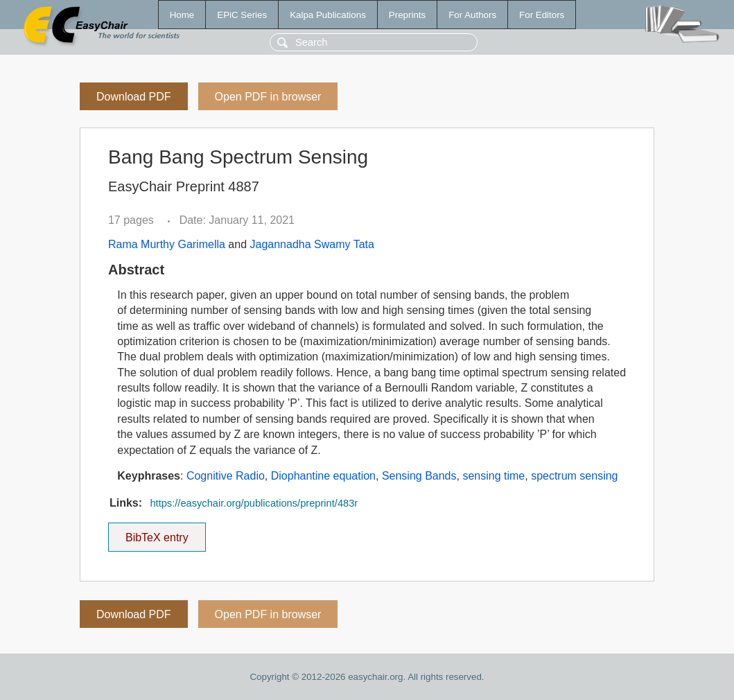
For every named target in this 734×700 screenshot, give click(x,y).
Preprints (407, 15)
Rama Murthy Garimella (167, 244)
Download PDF (134, 97)
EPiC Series (242, 15)
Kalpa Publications (328, 15)
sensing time (493, 476)
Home (182, 15)
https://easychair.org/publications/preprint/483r (254, 503)
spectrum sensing (574, 476)
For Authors (472, 15)
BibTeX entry (157, 533)
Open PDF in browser (268, 97)
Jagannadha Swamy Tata (312, 244)
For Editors (542, 15)
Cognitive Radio (226, 476)
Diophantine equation (323, 476)
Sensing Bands (419, 476)
